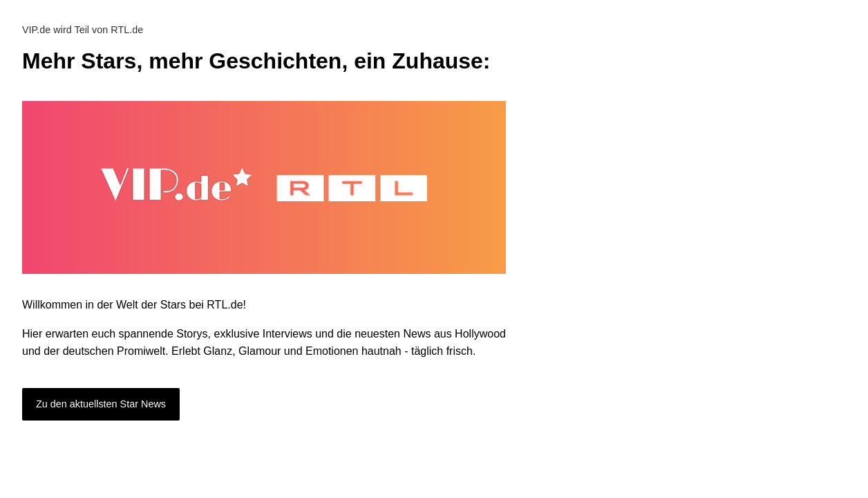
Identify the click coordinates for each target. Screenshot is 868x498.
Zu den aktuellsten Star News (101, 404)
